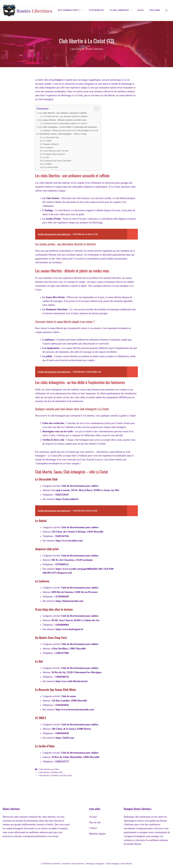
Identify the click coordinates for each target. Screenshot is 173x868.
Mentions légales (97, 834)
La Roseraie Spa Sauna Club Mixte (57, 161)
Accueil (93, 817)
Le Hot (46, 157)
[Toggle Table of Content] (95, 109)
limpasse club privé (51, 144)
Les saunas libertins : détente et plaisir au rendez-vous (62, 120)
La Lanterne (48, 147)
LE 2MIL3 (48, 164)
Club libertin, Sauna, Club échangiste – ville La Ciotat (63, 134)
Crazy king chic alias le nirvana (56, 151)
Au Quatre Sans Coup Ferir (54, 154)
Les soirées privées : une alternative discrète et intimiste (65, 116)
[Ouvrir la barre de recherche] (167, 11)
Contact (93, 828)
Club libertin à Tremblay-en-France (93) (55, 775)
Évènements (97, 10)
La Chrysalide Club (51, 137)
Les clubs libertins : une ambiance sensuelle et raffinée (63, 113)
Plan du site (95, 822)
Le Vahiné (47, 141)
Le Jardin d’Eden (51, 167)
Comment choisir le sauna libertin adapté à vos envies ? (65, 123)
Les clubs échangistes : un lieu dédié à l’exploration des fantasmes (68, 127)
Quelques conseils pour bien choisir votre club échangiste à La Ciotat (71, 130)
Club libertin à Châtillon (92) (50, 772)
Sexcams (155, 10)
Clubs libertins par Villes (49, 769)
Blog (141, 10)
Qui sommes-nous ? (72, 10)
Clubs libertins (122, 10)
